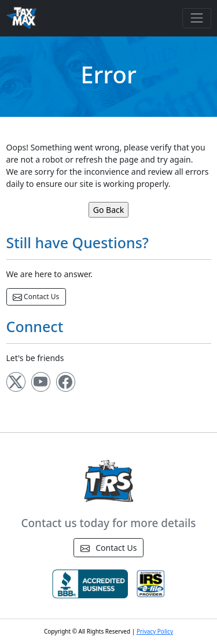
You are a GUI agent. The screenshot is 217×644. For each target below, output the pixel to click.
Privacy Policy (155, 631)
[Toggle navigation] (196, 18)
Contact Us (36, 297)
